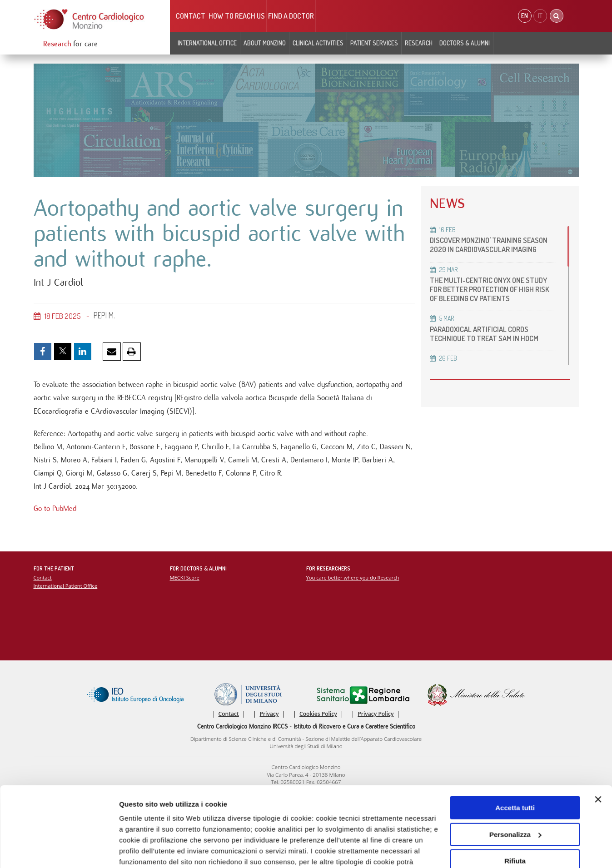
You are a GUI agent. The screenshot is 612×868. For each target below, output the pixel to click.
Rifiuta (515, 792)
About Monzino (265, 43)
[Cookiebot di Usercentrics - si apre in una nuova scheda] (59, 850)
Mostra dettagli (144, 850)
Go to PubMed (55, 508)
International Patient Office (66, 586)
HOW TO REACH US (237, 16)
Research (419, 43)
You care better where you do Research (353, 578)
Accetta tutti (515, 739)
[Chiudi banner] (598, 731)
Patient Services (374, 43)
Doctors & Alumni (465, 43)
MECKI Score (185, 578)
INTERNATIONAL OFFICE (207, 43)
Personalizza (515, 766)
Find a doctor (291, 16)
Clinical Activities (318, 43)
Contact (191, 16)
